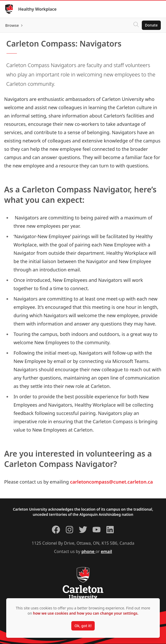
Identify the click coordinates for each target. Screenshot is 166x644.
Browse (12, 25)
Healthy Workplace (37, 9)
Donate (151, 25)
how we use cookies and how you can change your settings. (86, 613)
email (106, 551)
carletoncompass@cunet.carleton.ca (111, 482)
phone (88, 551)
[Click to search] (136, 25)
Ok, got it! (83, 626)
